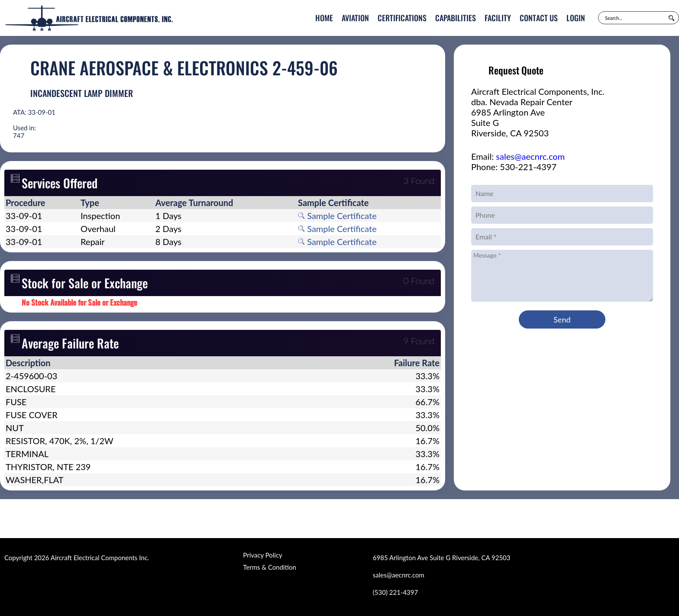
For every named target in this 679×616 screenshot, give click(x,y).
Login (576, 18)
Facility (498, 18)
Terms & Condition (269, 567)
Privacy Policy (262, 555)
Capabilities (456, 18)
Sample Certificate (337, 216)
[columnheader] (42, 203)
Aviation (355, 18)
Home (324, 18)
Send (562, 319)
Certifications (402, 18)
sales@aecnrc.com (530, 156)
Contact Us (539, 18)
